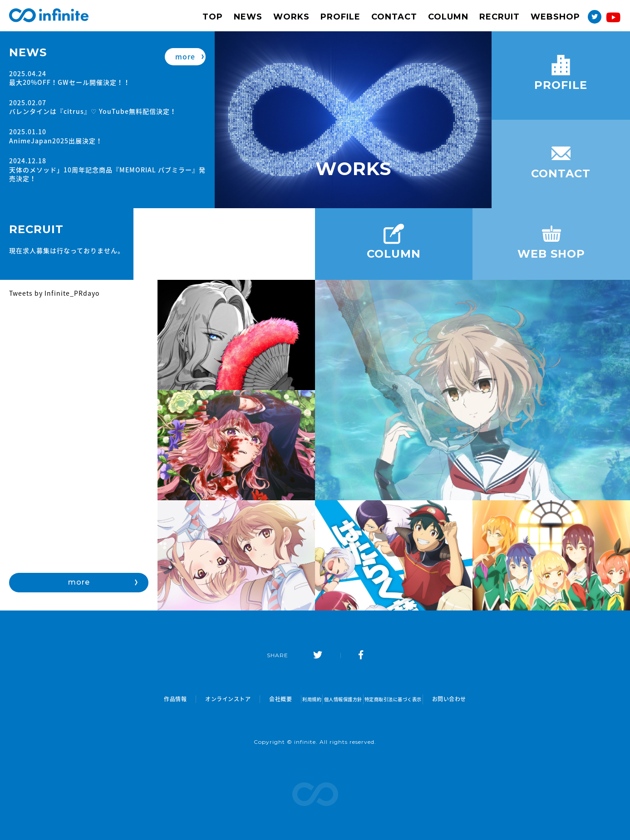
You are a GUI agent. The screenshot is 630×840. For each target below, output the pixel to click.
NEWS (248, 17)
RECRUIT (500, 17)
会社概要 (246, 699)
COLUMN (448, 17)
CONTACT (394, 17)
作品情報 (140, 699)
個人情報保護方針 (340, 699)
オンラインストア (193, 699)
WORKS (291, 17)
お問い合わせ (485, 699)
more (185, 53)
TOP (213, 17)
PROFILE (340, 17)
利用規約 (287, 699)
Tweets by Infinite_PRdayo (54, 293)
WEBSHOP (555, 17)
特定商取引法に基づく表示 (415, 699)
